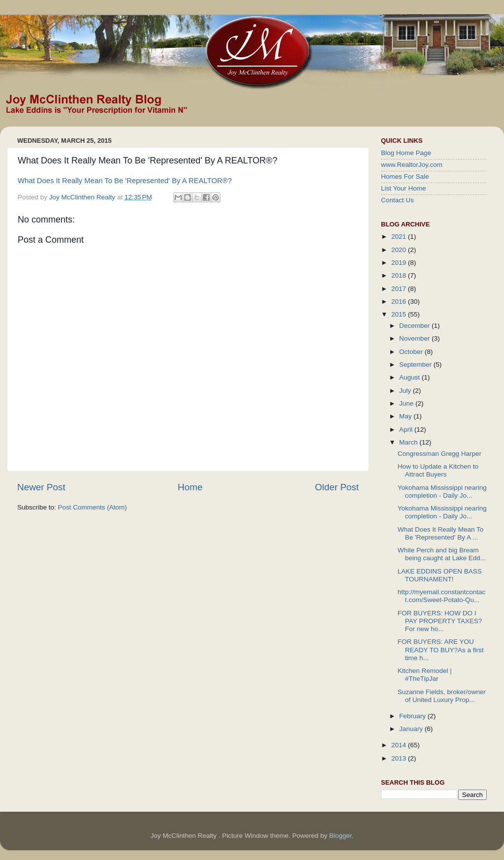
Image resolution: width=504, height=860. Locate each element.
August (410, 377)
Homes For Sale (405, 176)
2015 (400, 314)
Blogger (341, 836)
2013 (400, 758)
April (407, 430)
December (415, 326)
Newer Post (41, 487)
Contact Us (397, 200)
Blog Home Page (406, 153)
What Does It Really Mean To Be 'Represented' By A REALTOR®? (125, 181)
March (409, 442)
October (412, 352)
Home (190, 487)
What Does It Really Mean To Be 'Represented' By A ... (441, 533)
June (407, 403)
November (415, 338)
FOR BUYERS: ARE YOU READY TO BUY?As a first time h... (441, 650)
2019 (400, 263)
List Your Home (404, 188)
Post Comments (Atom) (93, 507)
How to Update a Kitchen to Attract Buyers (438, 470)
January (412, 729)
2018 (400, 275)
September (416, 365)
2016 (400, 302)
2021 (400, 237)
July (406, 391)
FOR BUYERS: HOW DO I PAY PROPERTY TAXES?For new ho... (440, 621)
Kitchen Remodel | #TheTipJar (425, 675)
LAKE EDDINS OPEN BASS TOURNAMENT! (440, 575)
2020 (400, 250)
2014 (400, 745)
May (406, 416)
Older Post (337, 487)
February (413, 716)
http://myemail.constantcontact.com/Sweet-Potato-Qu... (442, 596)
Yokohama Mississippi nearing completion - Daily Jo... (442, 492)
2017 (400, 289)
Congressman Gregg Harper (440, 454)
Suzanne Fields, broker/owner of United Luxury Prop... (442, 696)
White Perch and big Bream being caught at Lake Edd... (442, 554)
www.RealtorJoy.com (412, 165)
